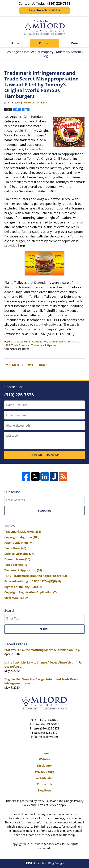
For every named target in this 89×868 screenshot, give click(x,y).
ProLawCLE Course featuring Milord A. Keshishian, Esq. (42, 650)
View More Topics (16, 598)
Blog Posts (45, 790)
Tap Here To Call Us (44, 10)
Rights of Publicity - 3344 (23, 587)
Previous (13, 364)
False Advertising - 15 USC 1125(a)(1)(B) (33, 581)
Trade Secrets (16, 565)
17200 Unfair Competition (32, 342)
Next (43, 364)
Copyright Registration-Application (30, 592)
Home (15, 43)
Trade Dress (18, 345)
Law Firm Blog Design (44, 863)
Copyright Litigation (22, 537)
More (74, 43)
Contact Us (44, 784)
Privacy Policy (44, 772)
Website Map (45, 778)
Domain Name (17, 559)
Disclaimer (44, 766)
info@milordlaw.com (44, 737)
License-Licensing (19, 554)
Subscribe (45, 511)
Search (44, 629)
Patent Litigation (19, 543)
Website (44, 759)
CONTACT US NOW (44, 455)
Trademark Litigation (44, 345)
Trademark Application (23, 570)
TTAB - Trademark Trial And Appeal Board (36, 576)
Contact (44, 43)
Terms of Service (47, 805)
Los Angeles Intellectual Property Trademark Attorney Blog (45, 27)
